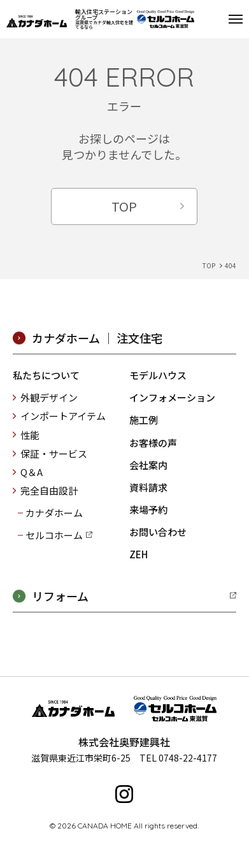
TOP (124, 206)
